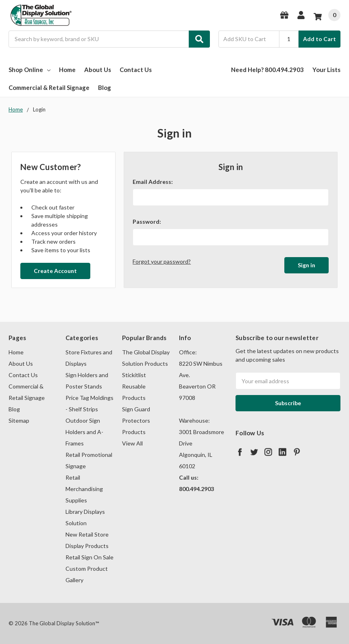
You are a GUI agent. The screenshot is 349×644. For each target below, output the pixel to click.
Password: (147, 222)
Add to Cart (320, 39)
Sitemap (19, 420)
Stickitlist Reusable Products (134, 386)
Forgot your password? (162, 261)
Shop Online (29, 70)
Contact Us (136, 70)
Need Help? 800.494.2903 (267, 70)
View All (132, 443)
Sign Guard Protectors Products (136, 420)
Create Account (55, 271)
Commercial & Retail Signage (49, 87)
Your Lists (326, 70)
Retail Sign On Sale (89, 557)
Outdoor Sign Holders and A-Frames (84, 432)
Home (67, 70)
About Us (98, 70)
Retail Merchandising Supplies (84, 489)
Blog (105, 87)
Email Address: (153, 182)
